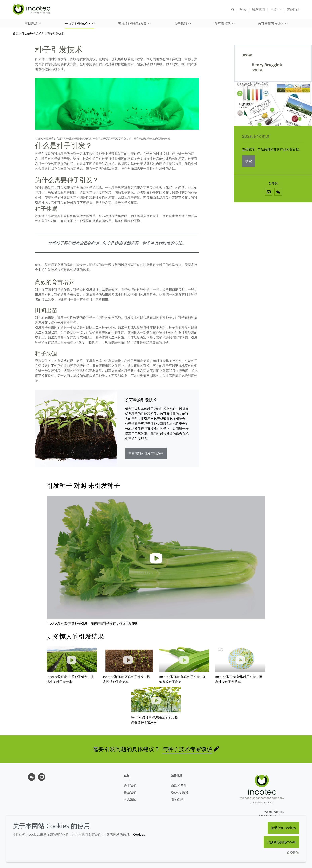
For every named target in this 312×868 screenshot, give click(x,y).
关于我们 (130, 785)
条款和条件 (179, 785)
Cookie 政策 (180, 792)
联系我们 (130, 792)
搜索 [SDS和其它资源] (249, 162)
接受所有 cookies (283, 828)
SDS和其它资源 (256, 137)
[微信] (278, 192)
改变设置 (293, 853)
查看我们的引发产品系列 (146, 454)
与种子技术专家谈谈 (187, 749)
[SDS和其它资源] (273, 105)
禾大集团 (130, 799)
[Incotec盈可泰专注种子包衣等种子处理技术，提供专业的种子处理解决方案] (32, 10)
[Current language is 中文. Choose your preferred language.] (276, 9)
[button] (33, 24)
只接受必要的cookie (281, 842)
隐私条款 (177, 799)
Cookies (139, 834)
